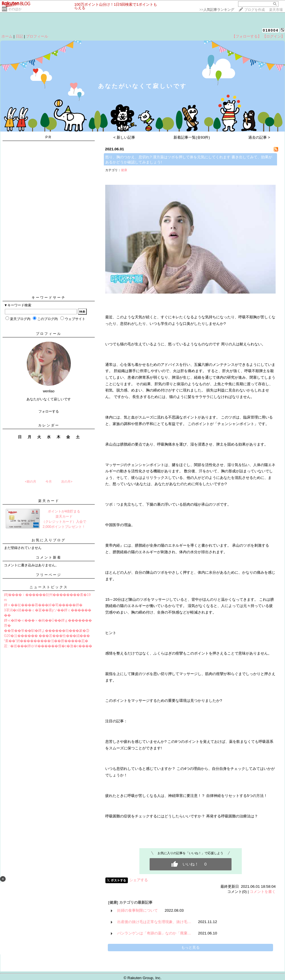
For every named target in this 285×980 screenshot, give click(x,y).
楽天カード (49, 501)
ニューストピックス (49, 587)
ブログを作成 (255, 10)
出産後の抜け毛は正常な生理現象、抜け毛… (154, 922)
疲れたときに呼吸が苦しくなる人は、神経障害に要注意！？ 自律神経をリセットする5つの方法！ (186, 796)
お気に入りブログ (49, 540)
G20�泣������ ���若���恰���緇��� (47, 636)
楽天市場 (276, 10)
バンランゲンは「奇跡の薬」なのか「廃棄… (154, 933)
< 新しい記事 (124, 137)
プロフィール (37, 36)
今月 (49, 481)
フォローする (49, 411)
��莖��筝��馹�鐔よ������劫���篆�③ (47, 631)
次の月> (67, 481)
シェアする (139, 880)
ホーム (7, 36)
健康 (124, 170)
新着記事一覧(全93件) (192, 137)
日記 (19, 36)
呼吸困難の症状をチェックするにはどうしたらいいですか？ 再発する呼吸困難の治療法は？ (182, 816)
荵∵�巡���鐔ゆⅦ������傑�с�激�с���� (48, 646)
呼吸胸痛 (164, 444)
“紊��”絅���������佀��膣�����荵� (46, 641)
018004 (271, 30)
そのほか (15, 9)
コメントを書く (263, 892)
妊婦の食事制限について (138, 910)
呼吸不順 (246, 317)
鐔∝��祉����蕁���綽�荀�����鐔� (43, 605)
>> (217, 10)
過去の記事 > (259, 137)
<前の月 (30, 481)
